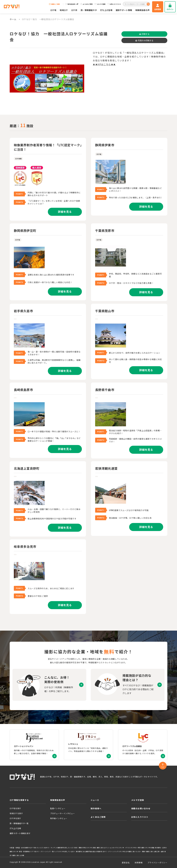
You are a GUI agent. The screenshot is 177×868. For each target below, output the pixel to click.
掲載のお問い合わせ (141, 808)
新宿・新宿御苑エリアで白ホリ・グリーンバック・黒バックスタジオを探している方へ (47, 852)
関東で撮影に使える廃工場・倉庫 (153, 852)
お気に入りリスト (114, 4)
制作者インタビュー (59, 818)
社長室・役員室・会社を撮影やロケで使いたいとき (26, 848)
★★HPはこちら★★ (104, 64)
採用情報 (139, 863)
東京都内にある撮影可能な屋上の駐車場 (89, 852)
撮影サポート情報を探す (20, 833)
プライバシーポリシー (157, 863)
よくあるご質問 (86, 4)
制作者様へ (96, 808)
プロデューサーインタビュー (62, 813)
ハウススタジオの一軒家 (133, 848)
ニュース (95, 800)
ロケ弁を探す (15, 818)
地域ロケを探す (16, 813)
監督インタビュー (58, 808)
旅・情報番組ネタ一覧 (19, 823)
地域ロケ (64, 10)
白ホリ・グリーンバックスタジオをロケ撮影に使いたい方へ (122, 852)
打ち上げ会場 (106, 10)
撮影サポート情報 (124, 10)
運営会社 (126, 863)
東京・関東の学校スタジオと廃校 (85, 848)
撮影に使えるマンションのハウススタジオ (110, 848)
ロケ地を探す (15, 808)
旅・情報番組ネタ (89, 10)
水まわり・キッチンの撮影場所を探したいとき (59, 848)
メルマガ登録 (100, 4)
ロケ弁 (74, 10)
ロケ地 (53, 10)
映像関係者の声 (142, 10)
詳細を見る (65, 212)
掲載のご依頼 (54, 4)
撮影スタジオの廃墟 (148, 848)
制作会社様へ (72, 4)
